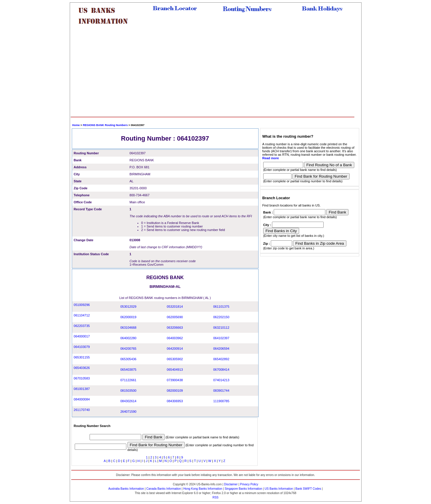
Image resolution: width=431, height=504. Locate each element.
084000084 (82, 399)
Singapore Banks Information (244, 489)
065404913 (175, 370)
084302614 (128, 401)
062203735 (82, 326)
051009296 (82, 305)
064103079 (82, 347)
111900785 (221, 401)
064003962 (175, 338)
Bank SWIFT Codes (308, 489)
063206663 (175, 328)
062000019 (128, 317)
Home (76, 125)
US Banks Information (279, 489)
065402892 (221, 359)
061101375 (221, 307)
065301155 (82, 357)
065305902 (175, 359)
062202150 (221, 317)
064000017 (82, 336)
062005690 (175, 317)
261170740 (82, 410)
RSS (216, 497)
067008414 (221, 370)
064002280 (128, 338)
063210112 (221, 328)
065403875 (128, 370)
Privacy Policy (249, 484)
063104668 (128, 328)
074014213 (221, 380)
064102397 (221, 338)
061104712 (82, 315)
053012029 (128, 307)
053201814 (175, 307)
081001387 (82, 389)
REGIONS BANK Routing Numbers (105, 125)
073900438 (175, 380)
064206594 (221, 349)
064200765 (128, 349)
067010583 (82, 378)
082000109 (175, 391)
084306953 (175, 401)
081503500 (128, 391)
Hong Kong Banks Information (203, 489)
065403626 (82, 368)
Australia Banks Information (126, 489)
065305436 (128, 359)
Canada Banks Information (164, 489)
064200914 (175, 349)
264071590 (128, 412)
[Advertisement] (213, 73)
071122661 (128, 380)
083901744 (221, 391)
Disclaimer (231, 484)
